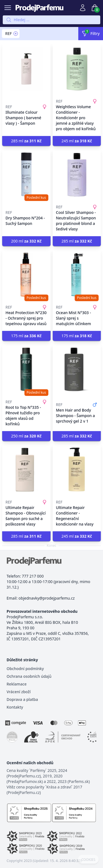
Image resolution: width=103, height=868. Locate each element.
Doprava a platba (22, 699)
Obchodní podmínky (25, 669)
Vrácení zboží (19, 692)
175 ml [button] (26, 336)
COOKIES (88, 860)
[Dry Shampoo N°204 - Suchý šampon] (26, 175)
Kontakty (15, 707)
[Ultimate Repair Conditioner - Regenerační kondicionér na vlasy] (77, 470)
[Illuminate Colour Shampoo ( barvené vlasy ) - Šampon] (26, 69)
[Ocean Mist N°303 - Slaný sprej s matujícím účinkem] (77, 275)
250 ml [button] (26, 436)
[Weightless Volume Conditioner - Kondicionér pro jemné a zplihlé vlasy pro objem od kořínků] (77, 69)
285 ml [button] (26, 141)
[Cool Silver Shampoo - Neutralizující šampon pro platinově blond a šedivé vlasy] (77, 175)
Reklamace (17, 684)
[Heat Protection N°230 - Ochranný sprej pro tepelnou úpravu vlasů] (26, 275)
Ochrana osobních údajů (29, 676)
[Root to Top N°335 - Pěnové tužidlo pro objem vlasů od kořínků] (26, 369)
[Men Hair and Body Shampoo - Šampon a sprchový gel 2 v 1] (77, 369)
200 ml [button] (26, 241)
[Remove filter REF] (16, 34)
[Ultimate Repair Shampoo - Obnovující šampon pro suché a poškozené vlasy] (26, 470)
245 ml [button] (77, 141)
